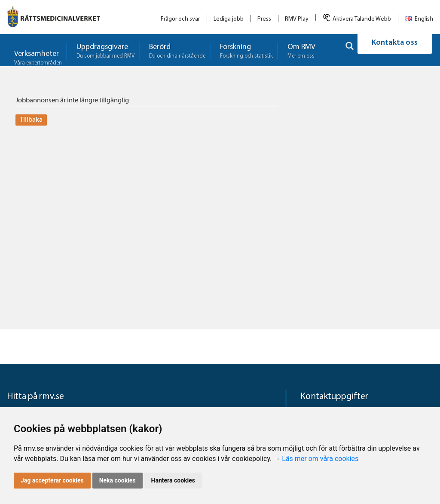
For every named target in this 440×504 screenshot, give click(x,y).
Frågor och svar (180, 19)
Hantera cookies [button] (173, 480)
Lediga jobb (229, 19)
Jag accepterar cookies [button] (52, 480)
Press (264, 19)
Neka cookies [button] (118, 480)
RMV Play (297, 19)
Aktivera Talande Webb (362, 19)
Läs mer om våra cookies (320, 459)
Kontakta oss (395, 50)
